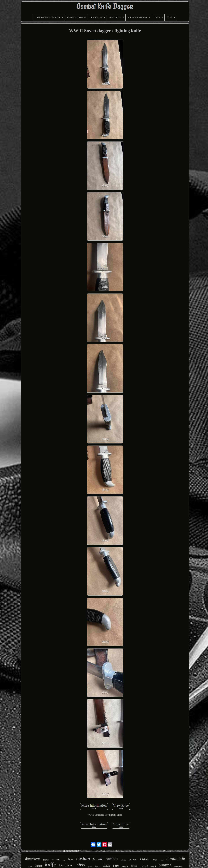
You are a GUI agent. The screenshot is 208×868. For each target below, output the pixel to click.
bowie (134, 866)
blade (106, 865)
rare (116, 866)
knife (50, 864)
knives (97, 866)
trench (125, 866)
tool (64, 860)
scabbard (144, 866)
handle (98, 859)
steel (81, 865)
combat (112, 859)
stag (30, 866)
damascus (33, 859)
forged (153, 866)
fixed (155, 860)
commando (178, 867)
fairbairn (145, 859)
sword (90, 867)
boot (71, 859)
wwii (162, 860)
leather (38, 866)
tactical (66, 866)
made (46, 860)
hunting (165, 865)
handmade (176, 858)
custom (83, 858)
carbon (56, 860)
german (133, 859)
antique (123, 860)
